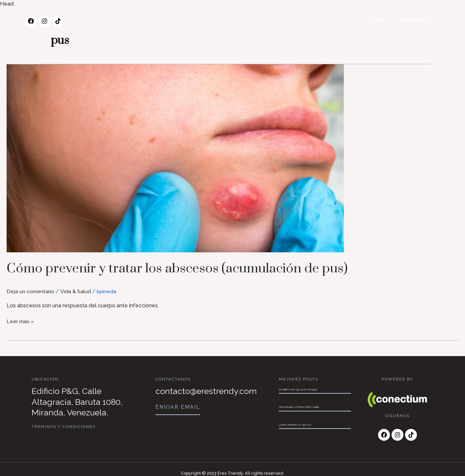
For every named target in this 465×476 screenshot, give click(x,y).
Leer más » (21, 321)
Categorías (417, 21)
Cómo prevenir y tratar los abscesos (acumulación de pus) (188, 268)
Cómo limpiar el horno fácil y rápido (299, 407)
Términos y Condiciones (64, 427)
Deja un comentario (31, 291)
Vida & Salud (76, 291)
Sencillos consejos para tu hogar (298, 389)
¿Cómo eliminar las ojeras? (295, 425)
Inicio (378, 21)
